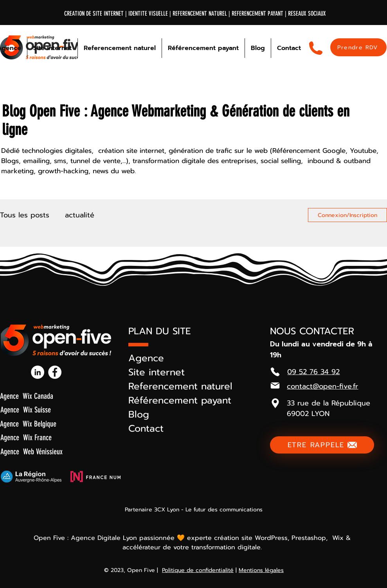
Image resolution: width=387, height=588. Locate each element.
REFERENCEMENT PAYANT (258, 13)
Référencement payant (180, 400)
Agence (146, 358)
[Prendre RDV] (358, 47)
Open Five (141, 570)
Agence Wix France (26, 437)
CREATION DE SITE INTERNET (94, 13)
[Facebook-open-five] (55, 372)
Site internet (157, 372)
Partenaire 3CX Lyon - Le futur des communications (194, 510)
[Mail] (275, 385)
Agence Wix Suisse (26, 410)
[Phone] (275, 372)
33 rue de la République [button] (328, 403)
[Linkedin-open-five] (38, 372)
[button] (275, 403)
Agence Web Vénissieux (31, 452)
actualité (80, 215)
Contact (146, 428)
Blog (139, 414)
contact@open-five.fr (322, 386)
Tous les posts (25, 215)
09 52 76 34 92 (313, 372)
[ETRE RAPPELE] (322, 445)
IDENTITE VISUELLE (148, 13)
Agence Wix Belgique (28, 424)
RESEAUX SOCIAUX (307, 13)
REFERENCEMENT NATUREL (200, 13)
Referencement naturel (180, 386)
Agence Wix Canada (27, 396)
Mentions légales (261, 570)
